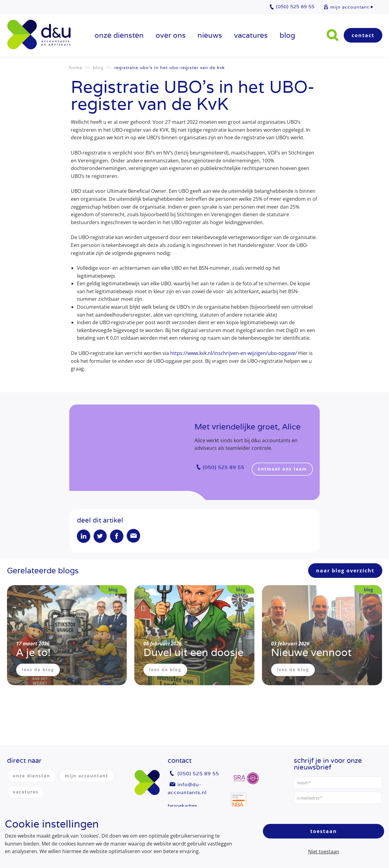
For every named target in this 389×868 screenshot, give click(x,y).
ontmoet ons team (283, 469)
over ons (171, 35)
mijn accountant (350, 7)
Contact (363, 35)
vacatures (251, 35)
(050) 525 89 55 (224, 467)
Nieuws (210, 35)
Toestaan (324, 831)
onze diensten (119, 35)
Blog (287, 35)
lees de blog (38, 670)
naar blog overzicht (345, 571)
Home (76, 68)
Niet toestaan (324, 852)
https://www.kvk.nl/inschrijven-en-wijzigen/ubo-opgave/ (234, 353)
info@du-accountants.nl (187, 788)
